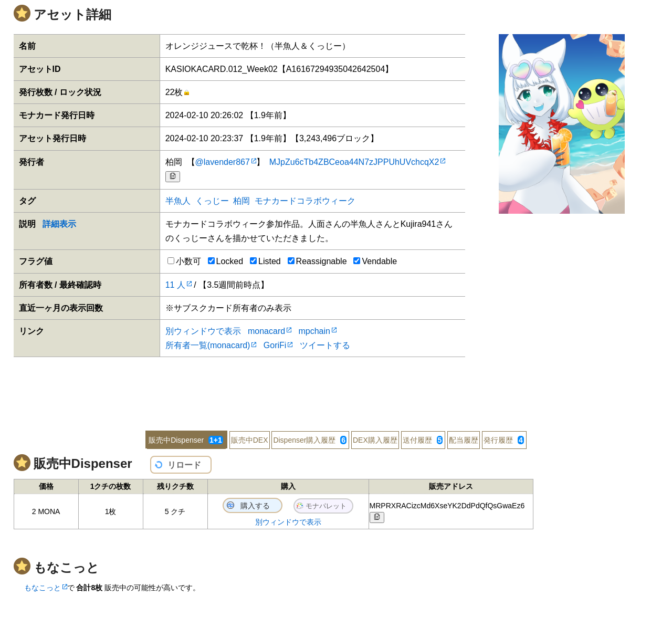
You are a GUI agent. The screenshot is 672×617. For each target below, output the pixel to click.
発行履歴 (504, 440)
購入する (255, 506)
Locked (226, 261)
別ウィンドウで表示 (203, 331)
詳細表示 (59, 224)
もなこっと (43, 588)
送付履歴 (423, 440)
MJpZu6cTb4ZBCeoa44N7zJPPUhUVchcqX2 (354, 162)
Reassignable (317, 261)
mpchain (314, 331)
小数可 (184, 261)
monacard (266, 331)
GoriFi (275, 345)
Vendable (375, 261)
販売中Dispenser (186, 440)
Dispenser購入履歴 (310, 440)
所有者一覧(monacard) (208, 345)
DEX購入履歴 (375, 440)
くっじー (212, 201)
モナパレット (326, 506)
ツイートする (325, 345)
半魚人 (178, 201)
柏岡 (241, 201)
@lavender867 (223, 162)
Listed (265, 261)
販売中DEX (250, 440)
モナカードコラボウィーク (305, 201)
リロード (184, 465)
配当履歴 (464, 440)
